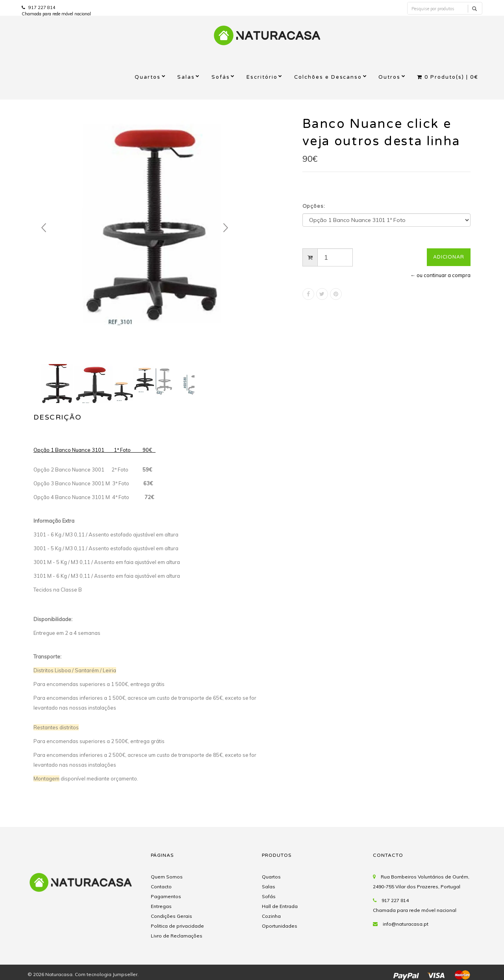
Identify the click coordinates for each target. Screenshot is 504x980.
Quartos (148, 77)
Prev (44, 228)
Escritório (262, 77)
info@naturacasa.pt (406, 924)
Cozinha (271, 916)
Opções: (314, 206)
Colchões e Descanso (328, 77)
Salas (186, 77)
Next (226, 228)
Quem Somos (167, 877)
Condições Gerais (171, 916)
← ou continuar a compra (440, 275)
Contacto (161, 887)
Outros (389, 77)
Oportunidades (280, 926)
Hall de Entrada (280, 906)
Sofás (221, 77)
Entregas (161, 906)
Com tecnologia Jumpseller (106, 974)
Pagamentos (166, 896)
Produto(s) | (448, 77)
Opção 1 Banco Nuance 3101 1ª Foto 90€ (94, 450)
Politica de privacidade (177, 926)
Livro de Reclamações (177, 936)
